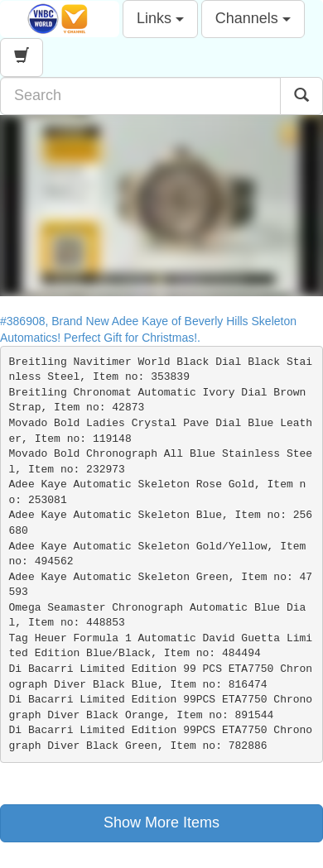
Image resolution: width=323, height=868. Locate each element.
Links (160, 18)
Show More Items (161, 822)
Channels (253, 18)
